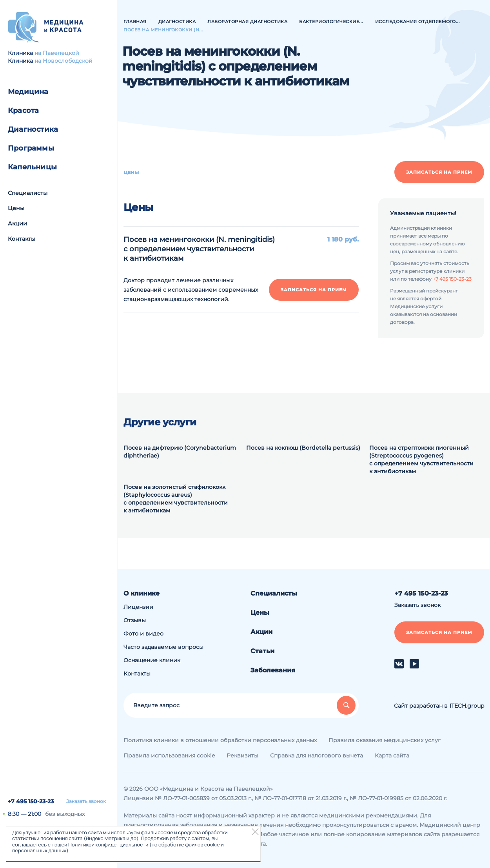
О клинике (142, 593)
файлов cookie (202, 844)
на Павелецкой (57, 53)
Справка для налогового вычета (317, 755)
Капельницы (32, 167)
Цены (16, 208)
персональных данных (39, 850)
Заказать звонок (86, 801)
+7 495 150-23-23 (31, 801)
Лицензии (138, 607)
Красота (23, 111)
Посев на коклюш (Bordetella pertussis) (303, 448)
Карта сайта (392, 755)
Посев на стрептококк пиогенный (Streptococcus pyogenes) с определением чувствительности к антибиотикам (421, 459)
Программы (31, 148)
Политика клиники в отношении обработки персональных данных (220, 740)
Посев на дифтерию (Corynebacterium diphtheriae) (180, 452)
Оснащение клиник (152, 660)
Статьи (262, 651)
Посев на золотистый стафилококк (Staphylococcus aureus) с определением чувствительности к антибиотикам (176, 499)
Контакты (22, 239)
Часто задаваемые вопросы (163, 647)
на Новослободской (64, 61)
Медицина (28, 92)
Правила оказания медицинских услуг (385, 740)
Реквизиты (242, 755)
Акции (17, 223)
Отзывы (135, 620)
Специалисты (28, 193)
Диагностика (33, 129)
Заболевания (273, 670)
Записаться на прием (439, 172)
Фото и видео (143, 634)
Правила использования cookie (169, 755)
